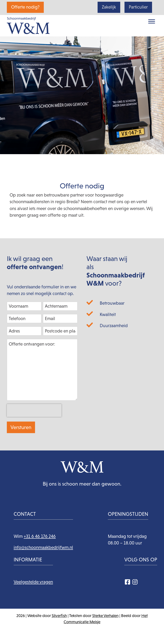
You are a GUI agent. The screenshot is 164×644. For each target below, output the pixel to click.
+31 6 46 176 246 (40, 536)
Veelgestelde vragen (33, 582)
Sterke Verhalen (105, 616)
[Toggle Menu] (152, 21)
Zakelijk (109, 7)
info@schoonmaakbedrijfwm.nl (43, 547)
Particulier (138, 7)
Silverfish (59, 616)
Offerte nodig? (25, 7)
